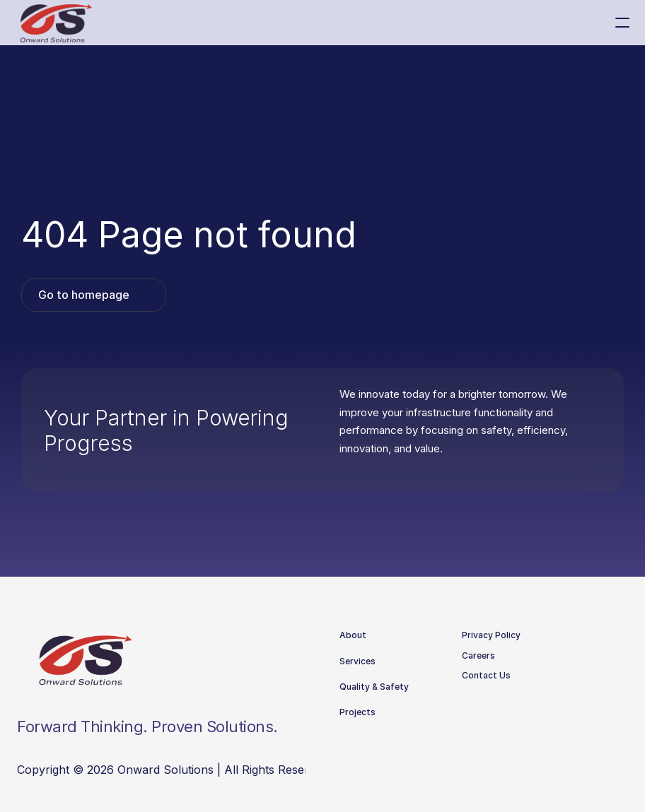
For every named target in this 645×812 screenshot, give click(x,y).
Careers (478, 655)
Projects (358, 712)
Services (358, 661)
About (353, 635)
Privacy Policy (491, 635)
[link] (94, 295)
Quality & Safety (374, 687)
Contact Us (486, 675)
